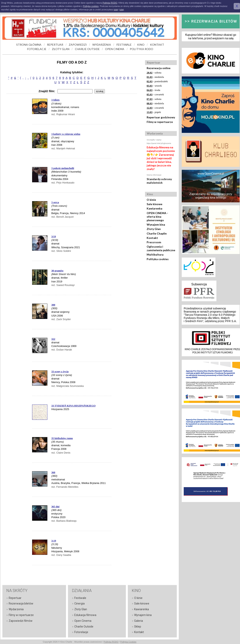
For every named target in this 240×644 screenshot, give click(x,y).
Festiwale (80, 598)
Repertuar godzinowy (161, 117)
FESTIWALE (124, 45)
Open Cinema (83, 621)
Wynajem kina (156, 224)
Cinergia (79, 603)
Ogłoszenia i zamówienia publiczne (161, 248)
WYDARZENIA (102, 45)
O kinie (151, 200)
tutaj (116, 10)
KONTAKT (157, 45)
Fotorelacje (81, 632)
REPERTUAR (55, 45)
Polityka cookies (158, 259)
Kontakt (152, 238)
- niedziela (155, 77)
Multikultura (155, 254)
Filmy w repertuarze (160, 122)
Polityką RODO (110, 3)
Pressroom (154, 242)
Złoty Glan (154, 229)
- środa (153, 90)
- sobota (154, 73)
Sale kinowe (154, 204)
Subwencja (199, 284)
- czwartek (155, 94)
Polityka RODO (111, 642)
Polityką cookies (91, 6)
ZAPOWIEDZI (78, 45)
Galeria (139, 621)
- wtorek (154, 86)
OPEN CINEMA (115, 49)
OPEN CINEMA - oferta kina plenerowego (157, 217)
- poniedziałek (157, 81)
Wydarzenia (16, 609)
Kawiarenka (154, 208)
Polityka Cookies (128, 642)
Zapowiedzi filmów (21, 621)
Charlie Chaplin (157, 233)
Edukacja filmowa (85, 615)
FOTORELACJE (37, 49)
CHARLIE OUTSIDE (87, 49)
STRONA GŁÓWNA (29, 45)
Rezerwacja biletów (21, 603)
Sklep (138, 627)
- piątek (154, 112)
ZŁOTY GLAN (61, 49)
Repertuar (15, 598)
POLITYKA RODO (142, 49)
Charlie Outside (84, 627)
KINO (141, 45)
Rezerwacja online (159, 68)
